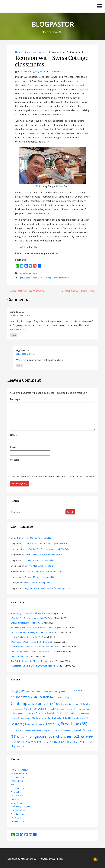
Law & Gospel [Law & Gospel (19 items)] (57, 713)
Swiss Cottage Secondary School (54, 278)
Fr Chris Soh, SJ (18, 810)
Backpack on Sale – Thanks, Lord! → (79, 291)
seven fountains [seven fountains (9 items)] (65, 731)
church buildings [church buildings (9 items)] (64, 698)
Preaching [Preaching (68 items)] (74, 724)
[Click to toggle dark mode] (96, 859)
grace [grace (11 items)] (73, 709)
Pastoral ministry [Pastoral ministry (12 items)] (80, 718)
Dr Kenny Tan (17, 821)
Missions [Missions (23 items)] (62, 718)
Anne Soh (15, 792)
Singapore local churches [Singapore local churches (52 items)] (54, 736)
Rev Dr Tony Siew (19, 770)
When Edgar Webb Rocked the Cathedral (30, 642)
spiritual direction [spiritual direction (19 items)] (28, 742)
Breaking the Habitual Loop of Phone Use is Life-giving (36, 627)
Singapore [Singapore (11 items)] (23, 737)
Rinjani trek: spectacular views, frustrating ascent (48, 588)
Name (13, 435)
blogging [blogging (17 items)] (18, 691)
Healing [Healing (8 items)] (81, 709)
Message (15, 399)
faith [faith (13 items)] (32, 709)
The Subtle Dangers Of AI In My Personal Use (32, 661)
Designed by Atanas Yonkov (22, 859)
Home (18, 52)
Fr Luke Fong (17, 781)
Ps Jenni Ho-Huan (19, 773)
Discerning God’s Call (21, 656)
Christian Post (17, 777)
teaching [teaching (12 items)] (48, 742)
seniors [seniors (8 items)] (54, 731)
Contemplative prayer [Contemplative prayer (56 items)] (34, 703)
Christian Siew (17, 814)
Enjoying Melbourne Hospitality (36, 538)
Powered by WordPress (51, 859)
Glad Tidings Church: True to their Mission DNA (33, 651)
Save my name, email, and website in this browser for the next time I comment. (52, 476)
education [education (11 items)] (21, 709)
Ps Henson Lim (18, 788)
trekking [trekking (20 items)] (62, 742)
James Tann (16, 803)
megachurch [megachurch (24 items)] (42, 718)
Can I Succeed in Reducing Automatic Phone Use (33, 632)
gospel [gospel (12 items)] (63, 709)
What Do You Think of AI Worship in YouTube (46, 543)
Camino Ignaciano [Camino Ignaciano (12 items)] (61, 691)
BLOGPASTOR (53, 24)
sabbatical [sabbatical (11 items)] (43, 731)
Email (13, 447)
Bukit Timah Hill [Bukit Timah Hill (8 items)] (44, 692)
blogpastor (41, 72)
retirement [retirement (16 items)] (19, 730)
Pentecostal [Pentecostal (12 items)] (37, 724)
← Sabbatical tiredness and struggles (26, 291)
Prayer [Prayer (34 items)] (52, 724)
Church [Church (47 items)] (47, 697)
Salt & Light (16, 818)
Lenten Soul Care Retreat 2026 (25, 637)
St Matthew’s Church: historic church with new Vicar (35, 647)
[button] (99, 6)
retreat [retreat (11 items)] (32, 731)
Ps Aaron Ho (17, 796)
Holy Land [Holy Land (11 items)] (21, 713)
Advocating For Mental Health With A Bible (31, 613)
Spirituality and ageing (35, 52)
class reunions (32, 278)
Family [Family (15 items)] (42, 709)
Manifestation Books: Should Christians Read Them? (35, 666)
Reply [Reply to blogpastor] (19, 366)
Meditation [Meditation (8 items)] (26, 718)
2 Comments (55, 72)
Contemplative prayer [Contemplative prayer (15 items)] (71, 704)
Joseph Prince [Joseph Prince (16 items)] (37, 713)
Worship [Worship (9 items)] (75, 742)
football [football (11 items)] (53, 709)
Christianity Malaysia (20, 807)
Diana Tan (15, 799)
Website (14, 460)
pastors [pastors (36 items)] (20, 724)
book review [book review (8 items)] (31, 692)
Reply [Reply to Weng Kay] (14, 335)
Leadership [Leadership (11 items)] (75, 713)
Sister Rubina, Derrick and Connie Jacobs (43, 555)
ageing (22, 278)
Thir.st (14, 784)
